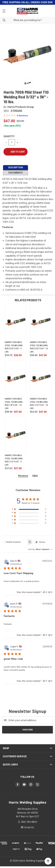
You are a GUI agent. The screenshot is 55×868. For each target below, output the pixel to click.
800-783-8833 (29, 822)
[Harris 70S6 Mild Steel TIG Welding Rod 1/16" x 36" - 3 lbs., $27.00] (15, 434)
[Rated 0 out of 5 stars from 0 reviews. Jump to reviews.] (16, 115)
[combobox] (40, 549)
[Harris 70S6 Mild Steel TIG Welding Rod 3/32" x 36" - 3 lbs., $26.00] (15, 321)
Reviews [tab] (23, 476)
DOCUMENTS (16, 173)
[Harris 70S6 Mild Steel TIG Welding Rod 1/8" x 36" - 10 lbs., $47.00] (15, 378)
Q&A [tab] (35, 476)
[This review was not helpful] (49, 592)
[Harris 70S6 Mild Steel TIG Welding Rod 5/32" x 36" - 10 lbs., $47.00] (41, 321)
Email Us (29, 827)
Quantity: (9, 136)
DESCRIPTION (16, 167)
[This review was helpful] (44, 592)
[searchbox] (15, 542)
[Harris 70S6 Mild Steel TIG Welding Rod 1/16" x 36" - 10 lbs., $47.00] (41, 378)
